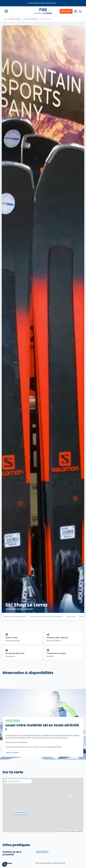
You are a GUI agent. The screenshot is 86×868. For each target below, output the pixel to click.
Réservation (66, 11)
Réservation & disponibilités (28, 673)
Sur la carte (13, 772)
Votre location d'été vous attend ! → (43, 3)
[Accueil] (6, 19)
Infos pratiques (16, 845)
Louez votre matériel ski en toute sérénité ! (42, 727)
